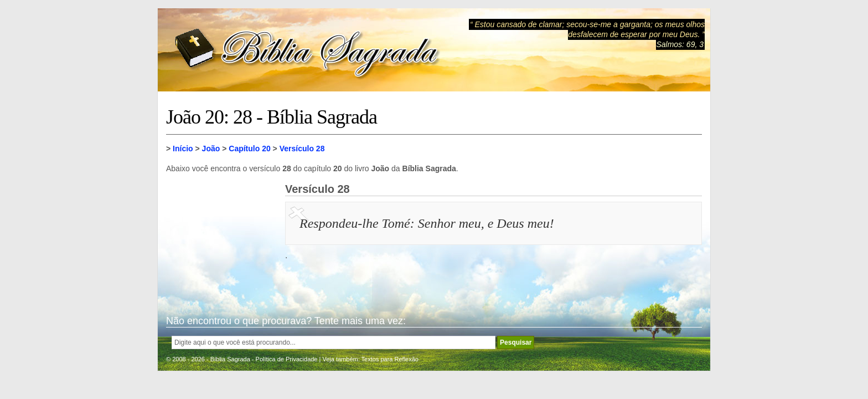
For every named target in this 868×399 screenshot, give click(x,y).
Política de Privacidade (287, 359)
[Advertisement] (221, 238)
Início (183, 149)
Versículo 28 (302, 149)
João (211, 149)
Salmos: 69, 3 (680, 44)
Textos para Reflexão (390, 359)
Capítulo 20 (249, 149)
